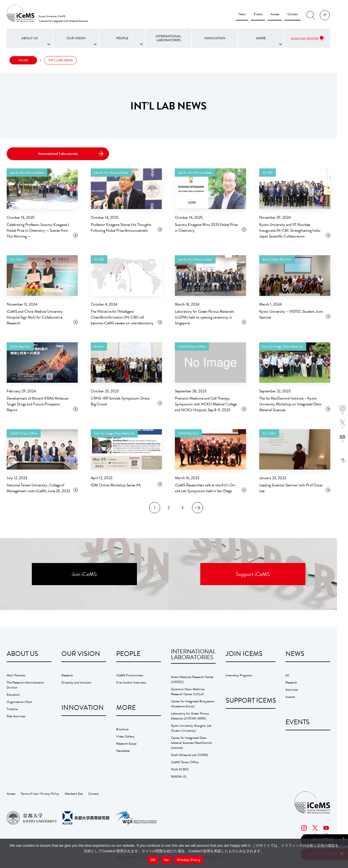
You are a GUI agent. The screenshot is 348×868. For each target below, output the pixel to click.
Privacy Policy (189, 860)
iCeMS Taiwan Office (185, 762)
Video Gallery (125, 736)
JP (325, 15)
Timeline (12, 709)
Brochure (122, 729)
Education (13, 695)
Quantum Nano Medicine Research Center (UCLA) (188, 692)
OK (153, 860)
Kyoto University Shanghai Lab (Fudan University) (191, 728)
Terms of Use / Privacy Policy (40, 794)
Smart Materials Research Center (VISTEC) (192, 679)
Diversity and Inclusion (76, 682)
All (287, 675)
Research (67, 675)
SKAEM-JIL (179, 776)
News (242, 14)
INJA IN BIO (180, 769)
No (166, 860)
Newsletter (123, 751)
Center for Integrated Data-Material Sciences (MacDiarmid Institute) (191, 743)
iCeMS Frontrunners (130, 675)
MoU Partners (16, 675)
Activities (292, 690)
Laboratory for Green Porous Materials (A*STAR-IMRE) (190, 716)
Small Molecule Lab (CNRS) (189, 755)
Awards (290, 697)
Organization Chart (19, 702)
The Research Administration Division (25, 685)
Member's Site (74, 794)
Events (258, 14)
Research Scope (126, 744)
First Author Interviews (131, 682)
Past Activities (16, 716)
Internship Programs (239, 675)
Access (275, 14)
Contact (293, 14)
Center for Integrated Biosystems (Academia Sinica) (193, 704)
